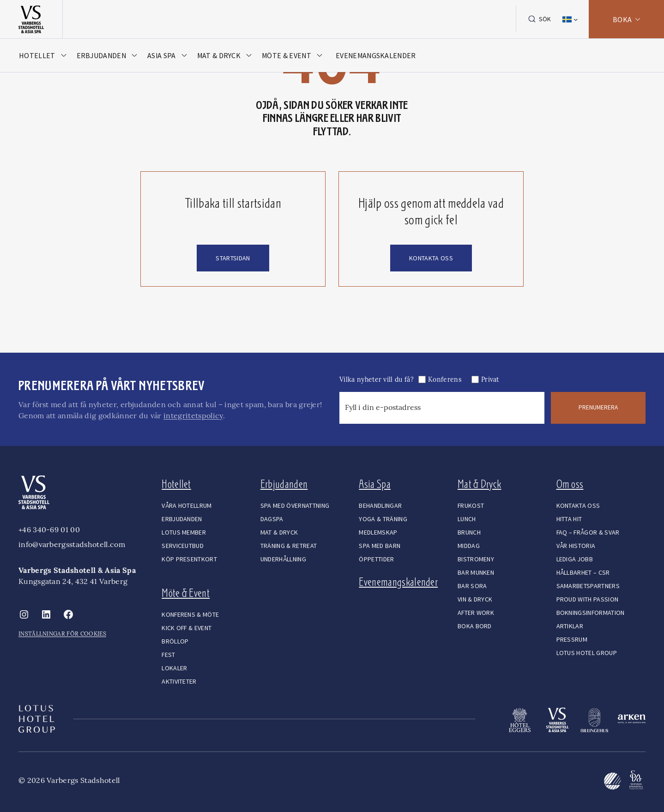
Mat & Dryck (480, 484)
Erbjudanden (284, 484)
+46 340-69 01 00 (49, 529)
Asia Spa (375, 484)
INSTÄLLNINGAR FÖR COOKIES (62, 634)
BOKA (619, 20)
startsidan (233, 258)
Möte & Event (186, 593)
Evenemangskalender (398, 582)
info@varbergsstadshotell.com (72, 544)
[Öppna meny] (45, 58)
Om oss (570, 484)
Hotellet (176, 484)
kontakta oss (431, 258)
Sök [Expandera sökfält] (537, 20)
